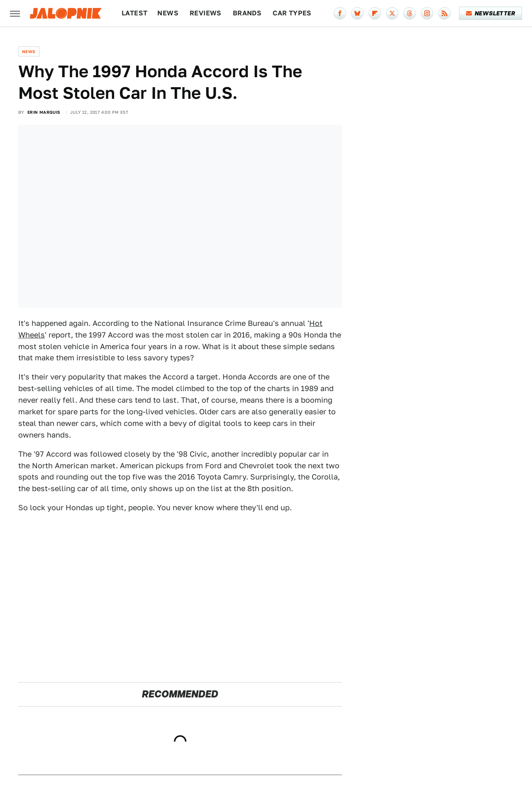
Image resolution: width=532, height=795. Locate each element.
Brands (247, 13)
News (168, 13)
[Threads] (410, 13)
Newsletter (491, 13)
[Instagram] (427, 13)
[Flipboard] (375, 13)
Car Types (292, 13)
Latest (134, 13)
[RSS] (444, 13)
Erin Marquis (44, 112)
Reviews (206, 13)
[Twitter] (392, 13)
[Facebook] (340, 13)
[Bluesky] (357, 13)
